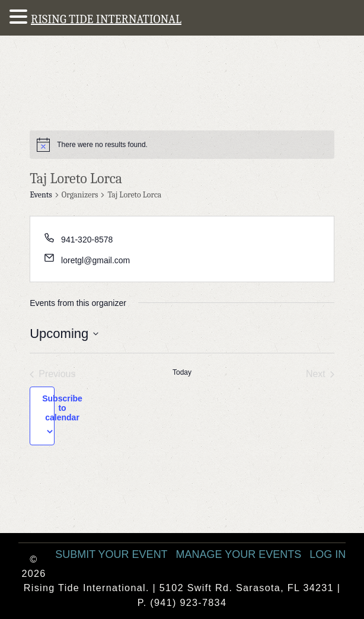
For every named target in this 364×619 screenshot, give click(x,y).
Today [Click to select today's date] (182, 372)
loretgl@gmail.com (95, 260)
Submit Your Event (111, 554)
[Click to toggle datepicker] (64, 334)
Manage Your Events (239, 554)
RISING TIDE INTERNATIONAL (106, 19)
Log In (328, 554)
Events (41, 195)
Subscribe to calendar (62, 408)
